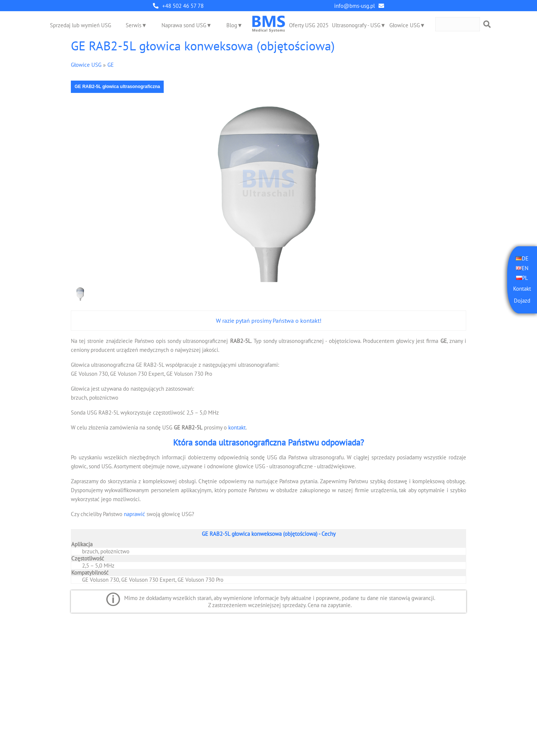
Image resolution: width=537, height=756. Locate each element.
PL (525, 278)
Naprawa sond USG (184, 25)
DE (525, 258)
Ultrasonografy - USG (356, 25)
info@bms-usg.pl (354, 6)
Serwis (134, 25)
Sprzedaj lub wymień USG (81, 25)
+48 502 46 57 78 (183, 6)
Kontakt (522, 289)
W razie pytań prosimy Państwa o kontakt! (269, 321)
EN (525, 268)
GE (111, 65)
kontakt (237, 427)
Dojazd (522, 301)
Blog (232, 25)
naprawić (134, 514)
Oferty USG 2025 (309, 25)
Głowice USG (405, 25)
